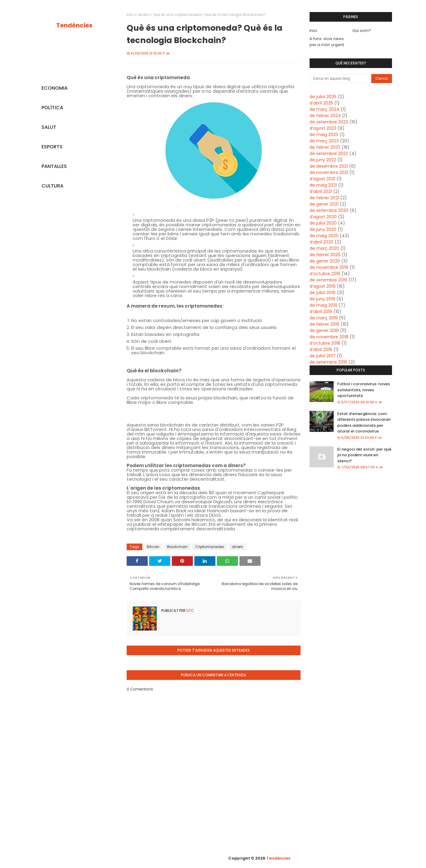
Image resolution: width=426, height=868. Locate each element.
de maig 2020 (324, 236)
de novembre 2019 (329, 267)
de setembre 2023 (329, 122)
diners (144, 15)
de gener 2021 (324, 204)
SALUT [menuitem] (49, 127)
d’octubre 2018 (325, 343)
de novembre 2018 (329, 337)
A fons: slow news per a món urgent (327, 42)
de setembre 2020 (329, 210)
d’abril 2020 (321, 242)
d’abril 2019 (321, 312)
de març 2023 (324, 141)
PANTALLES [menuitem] (54, 166)
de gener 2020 (325, 261)
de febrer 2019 (324, 324)
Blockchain (177, 547)
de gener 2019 (324, 330)
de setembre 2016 (328, 362)
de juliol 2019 (323, 293)
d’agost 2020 (323, 217)
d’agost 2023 (323, 128)
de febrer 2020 (325, 255)
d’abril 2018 (321, 349)
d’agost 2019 (323, 286)
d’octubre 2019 (325, 274)
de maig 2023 (324, 135)
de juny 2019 (322, 299)
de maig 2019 (323, 305)
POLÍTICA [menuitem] (52, 108)
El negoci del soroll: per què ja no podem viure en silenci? (364, 455)
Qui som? (362, 31)
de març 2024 (324, 109)
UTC (190, 611)
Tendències (74, 25)
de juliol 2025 (323, 97)
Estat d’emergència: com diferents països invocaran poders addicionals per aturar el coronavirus (364, 423)
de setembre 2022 (329, 153)
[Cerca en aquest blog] (341, 79)
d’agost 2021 (322, 179)
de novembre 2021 (329, 172)
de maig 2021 (323, 185)
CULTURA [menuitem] (52, 186)
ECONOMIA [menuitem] (55, 88)
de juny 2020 (323, 229)
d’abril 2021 (321, 191)
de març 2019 (324, 318)
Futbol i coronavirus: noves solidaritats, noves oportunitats (364, 390)
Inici (130, 15)
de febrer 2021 (324, 198)
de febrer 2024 (325, 116)
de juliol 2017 (323, 356)
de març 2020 (324, 248)
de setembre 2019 (328, 280)
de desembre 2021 (329, 166)
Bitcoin (153, 547)
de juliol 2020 (323, 223)
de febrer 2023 (325, 147)
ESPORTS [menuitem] (52, 147)
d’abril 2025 (321, 103)
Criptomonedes (210, 547)
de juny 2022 (323, 160)
